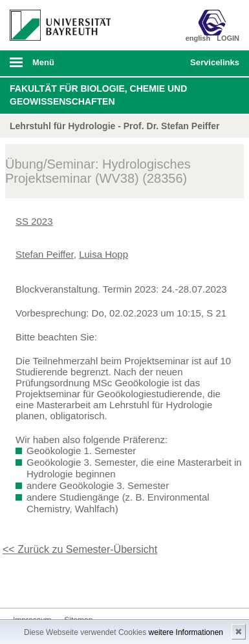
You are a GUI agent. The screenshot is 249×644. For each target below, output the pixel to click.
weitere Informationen (186, 632)
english (198, 38)
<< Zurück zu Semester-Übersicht (80, 549)
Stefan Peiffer (45, 254)
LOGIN (228, 38)
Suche (158, 63)
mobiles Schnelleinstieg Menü (211, 67)
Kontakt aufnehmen (23, 584)
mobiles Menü (55, 67)
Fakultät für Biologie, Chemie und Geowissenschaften (98, 95)
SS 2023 (34, 221)
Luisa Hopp (103, 254)
